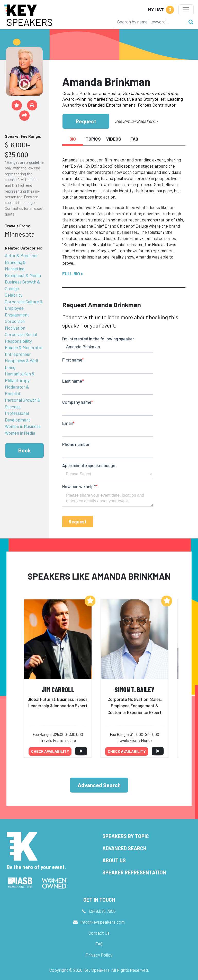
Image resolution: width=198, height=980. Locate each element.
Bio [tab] (73, 139)
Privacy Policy (99, 955)
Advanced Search (99, 785)
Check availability (50, 751)
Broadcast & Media (23, 275)
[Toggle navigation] (186, 10)
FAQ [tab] (134, 139)
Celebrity (14, 295)
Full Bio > (73, 273)
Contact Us (99, 933)
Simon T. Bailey (134, 689)
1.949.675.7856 (102, 911)
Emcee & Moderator (24, 347)
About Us (114, 860)
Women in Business (23, 426)
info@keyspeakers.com (103, 922)
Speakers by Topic (126, 836)
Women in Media (20, 433)
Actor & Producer (21, 255)
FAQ (99, 944)
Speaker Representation (134, 872)
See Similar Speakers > (136, 121)
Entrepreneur (18, 354)
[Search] (150, 22)
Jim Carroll (58, 689)
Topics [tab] (93, 139)
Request (86, 121)
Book (24, 450)
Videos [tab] (114, 139)
